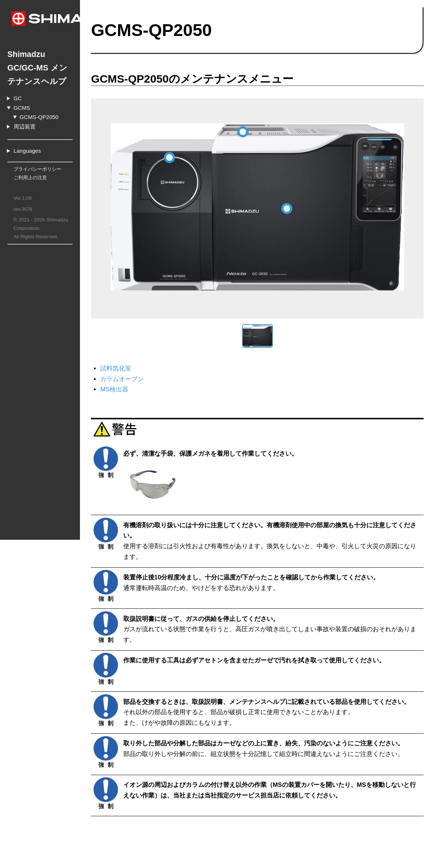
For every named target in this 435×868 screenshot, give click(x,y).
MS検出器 (166, 389)
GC (18, 85)
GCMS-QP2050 (39, 103)
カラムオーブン (174, 379)
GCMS (22, 94)
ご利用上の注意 (30, 164)
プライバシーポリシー (37, 155)
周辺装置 (25, 113)
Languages (27, 137)
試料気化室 (168, 368)
